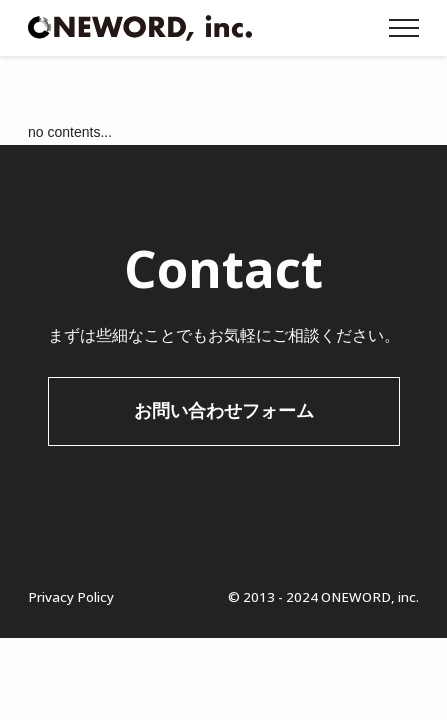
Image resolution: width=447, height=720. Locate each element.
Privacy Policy (71, 597)
